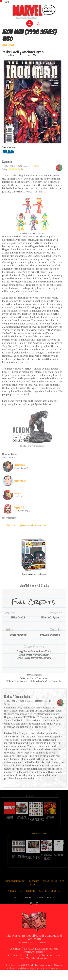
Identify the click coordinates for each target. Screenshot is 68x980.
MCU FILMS (31, 897)
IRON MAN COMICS (50, 887)
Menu (7, 2)
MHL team (55, 961)
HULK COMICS (34, 887)
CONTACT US (55, 897)
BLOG (21, 897)
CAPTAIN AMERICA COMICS (15, 887)
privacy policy (27, 903)
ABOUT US (43, 897)
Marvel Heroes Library (27, 942)
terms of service (39, 903)
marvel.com (50, 903)
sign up (17, 903)
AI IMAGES (12, 897)
